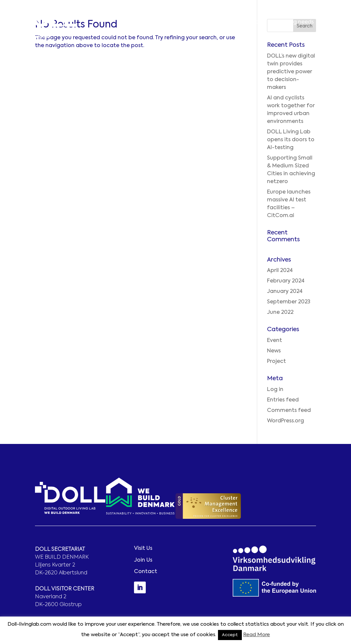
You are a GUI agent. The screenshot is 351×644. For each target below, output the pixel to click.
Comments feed (289, 411)
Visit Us (143, 549)
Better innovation (187, 22)
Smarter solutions (241, 22)
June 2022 (280, 313)
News (274, 351)
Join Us (143, 560)
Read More (257, 635)
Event (275, 341)
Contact (333, 22)
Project (276, 362)
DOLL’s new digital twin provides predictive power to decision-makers (291, 72)
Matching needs (292, 22)
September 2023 (289, 302)
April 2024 (280, 271)
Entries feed (283, 400)
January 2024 (285, 292)
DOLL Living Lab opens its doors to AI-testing (291, 140)
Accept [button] (230, 635)
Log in (275, 390)
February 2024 (286, 281)
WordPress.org (285, 421)
